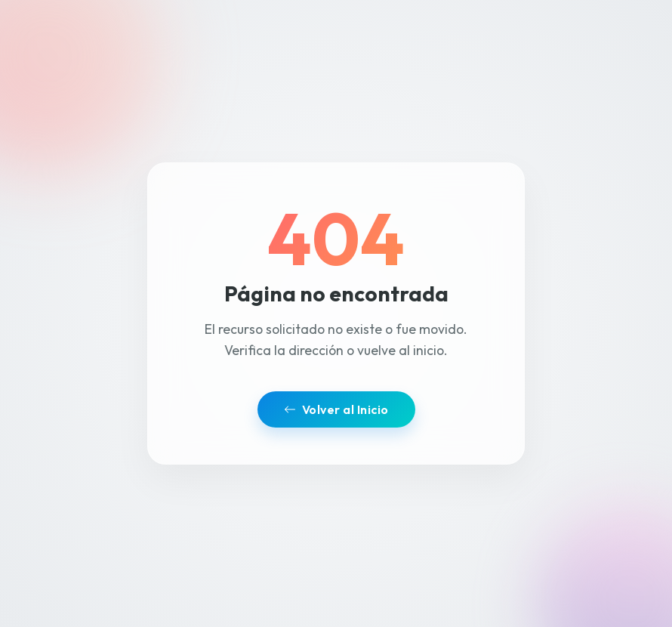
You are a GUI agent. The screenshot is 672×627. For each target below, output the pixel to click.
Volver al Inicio (336, 409)
